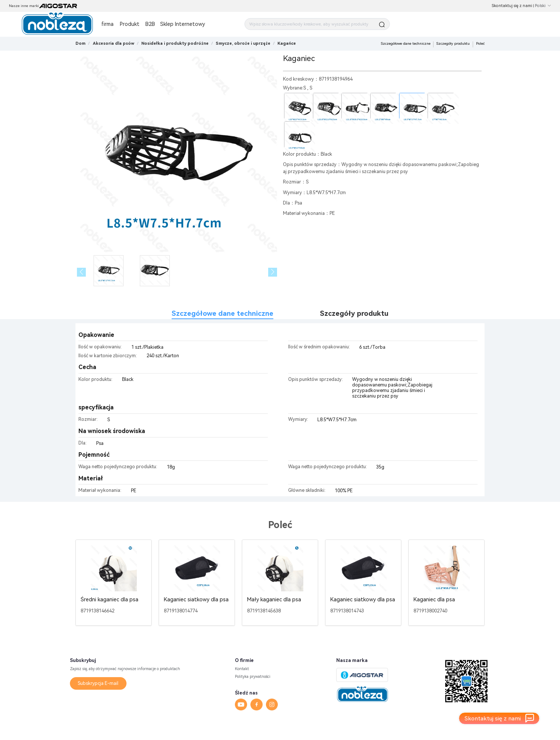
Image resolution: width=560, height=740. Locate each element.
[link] (114, 43)
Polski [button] (543, 6)
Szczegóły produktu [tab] (354, 313)
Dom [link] (80, 43)
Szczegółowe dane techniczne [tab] (222, 313)
